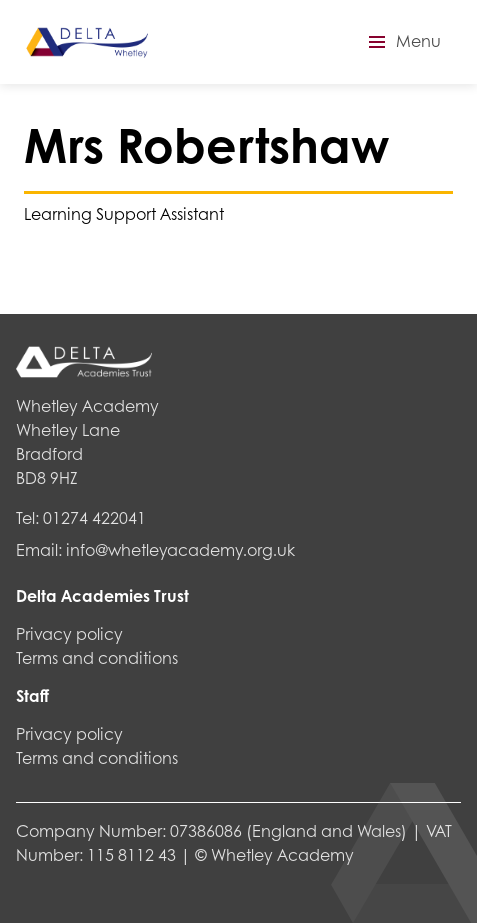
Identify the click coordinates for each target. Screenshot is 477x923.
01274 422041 (94, 517)
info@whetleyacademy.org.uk (180, 549)
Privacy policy (69, 633)
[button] (402, 42)
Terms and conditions (97, 657)
